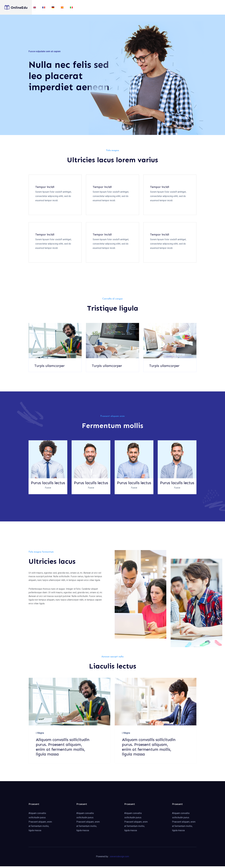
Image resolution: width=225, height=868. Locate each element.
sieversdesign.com (119, 858)
